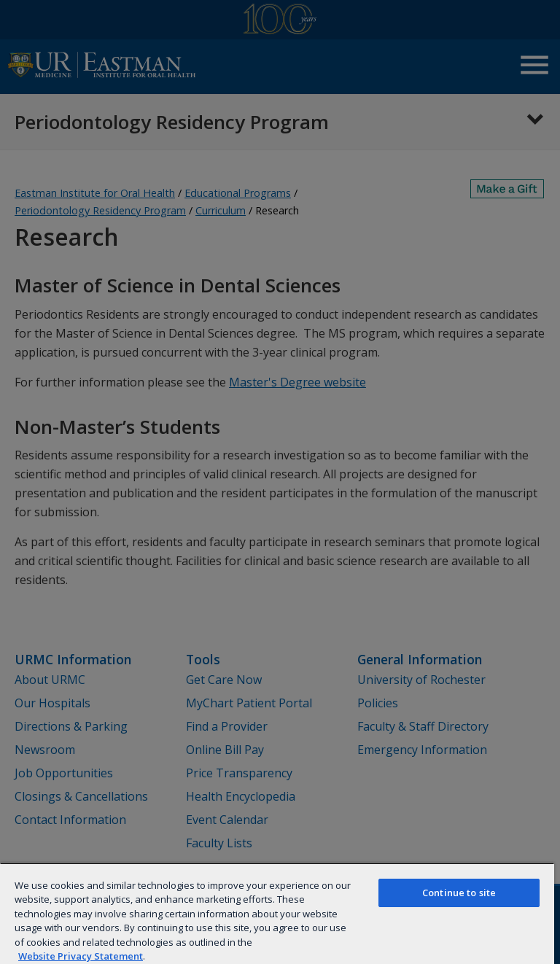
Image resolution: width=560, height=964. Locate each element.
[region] (277, 913)
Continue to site (459, 893)
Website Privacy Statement (81, 956)
